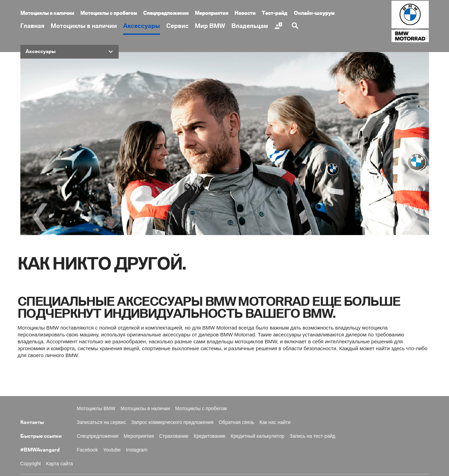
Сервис (177, 26)
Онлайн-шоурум (314, 13)
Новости (245, 13)
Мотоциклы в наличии (84, 26)
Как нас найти (275, 422)
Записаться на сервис (102, 422)
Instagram (137, 450)
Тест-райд (275, 13)
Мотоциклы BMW (96, 408)
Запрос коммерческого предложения (172, 422)
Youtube (112, 450)
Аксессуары (142, 26)
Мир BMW (210, 26)
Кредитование (210, 436)
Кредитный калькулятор (258, 436)
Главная (32, 26)
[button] (69, 52)
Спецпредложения (166, 13)
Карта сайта (60, 464)
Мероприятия (212, 13)
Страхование (174, 436)
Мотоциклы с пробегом (109, 13)
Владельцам (250, 26)
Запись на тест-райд (313, 436)
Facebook (87, 450)
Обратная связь (236, 422)
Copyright (31, 464)
